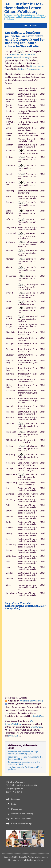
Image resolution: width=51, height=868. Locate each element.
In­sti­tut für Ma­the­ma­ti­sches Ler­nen (28, 112)
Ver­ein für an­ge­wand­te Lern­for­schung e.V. (28, 464)
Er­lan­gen (10, 468)
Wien (8, 585)
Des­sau (9, 550)
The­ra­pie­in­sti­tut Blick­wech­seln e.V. (28, 333)
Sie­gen (9, 308)
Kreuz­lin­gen (11, 593)
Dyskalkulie (13, 736)
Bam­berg (10, 494)
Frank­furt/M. (9, 326)
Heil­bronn (11, 391)
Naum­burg (11, 545)
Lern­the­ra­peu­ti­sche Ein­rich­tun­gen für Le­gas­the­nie (25, 768)
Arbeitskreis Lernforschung (31, 701)
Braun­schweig (10, 212)
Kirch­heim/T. (9, 386)
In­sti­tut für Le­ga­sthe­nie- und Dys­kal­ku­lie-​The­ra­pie (27, 327)
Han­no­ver (10, 151)
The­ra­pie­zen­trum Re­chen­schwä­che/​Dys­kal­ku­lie (28, 363)
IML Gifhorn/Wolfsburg (15, 782)
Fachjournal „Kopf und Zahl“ (22, 819)
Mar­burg (10, 191)
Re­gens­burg (11, 474)
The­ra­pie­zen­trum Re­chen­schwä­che (28, 152)
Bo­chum (10, 250)
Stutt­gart (10, 338)
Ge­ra (8, 562)
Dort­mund (11, 242)
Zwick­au (10, 573)
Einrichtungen (36, 727)
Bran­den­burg (10, 101)
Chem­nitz (10, 579)
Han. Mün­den (11, 184)
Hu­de (8, 139)
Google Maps (38, 716)
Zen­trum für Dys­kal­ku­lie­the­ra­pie (27, 303)
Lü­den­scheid (9, 317)
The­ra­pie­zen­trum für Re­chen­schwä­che (27, 381)
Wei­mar (9, 516)
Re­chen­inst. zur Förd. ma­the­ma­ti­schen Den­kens (28, 587)
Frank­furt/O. (9, 106)
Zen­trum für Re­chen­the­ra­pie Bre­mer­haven (28, 135)
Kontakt (14, 804)
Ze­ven (9, 128)
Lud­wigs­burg (10, 362)
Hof (8, 488)
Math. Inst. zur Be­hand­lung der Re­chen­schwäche (28, 477)
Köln (8, 284)
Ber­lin (9, 88)
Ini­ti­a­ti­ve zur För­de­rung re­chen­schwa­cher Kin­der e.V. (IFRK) (25, 758)
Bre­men (10, 145)
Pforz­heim (11, 398)
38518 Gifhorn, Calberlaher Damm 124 (22, 785)
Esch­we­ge (11, 202)
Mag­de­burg (11, 228)
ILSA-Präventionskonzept (22, 823)
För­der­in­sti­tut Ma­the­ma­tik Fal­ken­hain (28, 140)
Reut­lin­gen (11, 379)
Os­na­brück (11, 276)
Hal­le (8, 539)
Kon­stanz (10, 412)
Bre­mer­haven (10, 135)
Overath (10, 293)
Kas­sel (9, 174)
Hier (7, 713)
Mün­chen (10, 423)
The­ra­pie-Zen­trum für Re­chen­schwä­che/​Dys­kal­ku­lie (28, 401)
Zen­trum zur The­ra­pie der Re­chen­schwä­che (28, 89)
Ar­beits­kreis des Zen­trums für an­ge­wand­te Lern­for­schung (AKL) (23, 753)
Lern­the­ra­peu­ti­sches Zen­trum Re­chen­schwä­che (28, 287)
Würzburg (11, 499)
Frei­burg (10, 417)
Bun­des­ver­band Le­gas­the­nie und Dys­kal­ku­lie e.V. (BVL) (24, 763)
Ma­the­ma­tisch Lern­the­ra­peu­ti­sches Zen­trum (28, 244)
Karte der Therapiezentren (30, 69)
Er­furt (9, 511)
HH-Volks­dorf (10, 123)
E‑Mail (42, 88)
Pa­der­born (11, 166)
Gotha (9, 522)
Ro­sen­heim (11, 432)
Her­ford (10, 157)
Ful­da (9, 196)
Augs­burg (10, 455)
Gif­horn (9, 219)
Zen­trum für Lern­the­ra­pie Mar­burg (28, 192)
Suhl (8, 505)
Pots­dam (10, 94)
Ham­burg (10, 111)
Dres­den (10, 528)
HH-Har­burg (10, 117)
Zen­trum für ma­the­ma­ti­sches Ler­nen (27, 159)
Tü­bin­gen (10, 374)
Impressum (16, 799)
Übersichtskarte (37, 66)
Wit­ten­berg (11, 556)
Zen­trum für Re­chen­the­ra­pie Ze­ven (27, 129)
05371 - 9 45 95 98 (14, 792)
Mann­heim (11, 332)
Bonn (8, 301)
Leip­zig (9, 533)
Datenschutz (16, 809)
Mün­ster (10, 259)
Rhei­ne (9, 267)
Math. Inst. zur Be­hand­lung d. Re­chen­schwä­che (28, 426)
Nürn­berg (10, 463)
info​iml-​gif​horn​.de (14, 789)
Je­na (8, 567)
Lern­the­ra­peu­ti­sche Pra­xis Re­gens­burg (27, 484)
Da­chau (9, 446)
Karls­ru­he (10, 406)
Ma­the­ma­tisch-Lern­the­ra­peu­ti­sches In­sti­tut (27, 236)
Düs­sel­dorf (11, 233)
